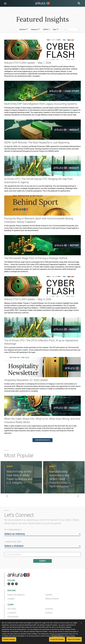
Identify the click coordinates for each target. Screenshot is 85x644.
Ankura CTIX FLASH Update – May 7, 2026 (28, 63)
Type (56, 29)
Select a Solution (42, 546)
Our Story (12, 609)
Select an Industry (42, 534)
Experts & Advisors (16, 595)
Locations (12, 613)
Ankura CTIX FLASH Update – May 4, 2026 (28, 299)
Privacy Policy (70, 636)
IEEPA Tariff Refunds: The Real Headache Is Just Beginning (37, 143)
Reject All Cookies (74, 639)
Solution (24, 29)
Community (13, 617)
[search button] (79, 4)
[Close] (81, 623)
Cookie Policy (57, 636)
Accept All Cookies (57, 639)
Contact (49, 613)
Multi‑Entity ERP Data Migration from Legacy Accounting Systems (41, 104)
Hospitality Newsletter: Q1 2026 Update (26, 380)
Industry (36, 29)
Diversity (49, 609)
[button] (5, 3)
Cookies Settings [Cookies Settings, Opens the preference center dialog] (9, 639)
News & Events (52, 599)
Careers (49, 595)
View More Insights (42, 440)
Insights (11, 599)
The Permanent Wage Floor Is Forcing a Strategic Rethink (36, 258)
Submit (42, 561)
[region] (42, 632)
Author (47, 29)
